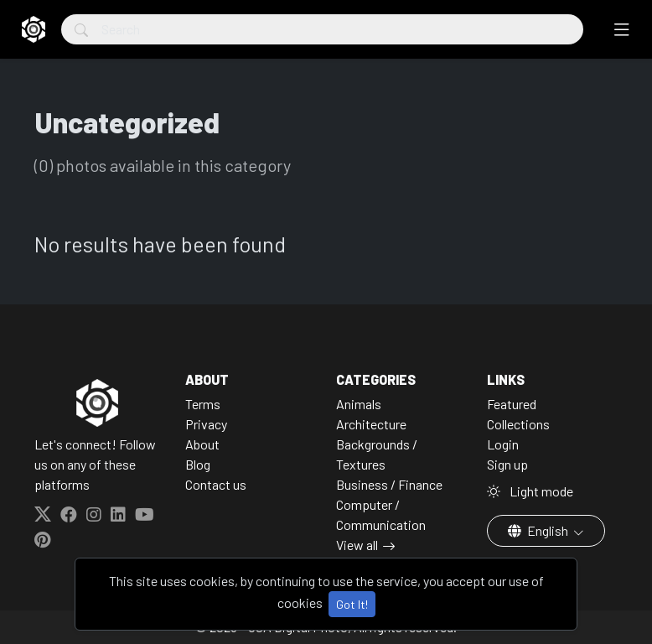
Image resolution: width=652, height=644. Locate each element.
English (539, 530)
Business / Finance (389, 484)
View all (357, 545)
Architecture (371, 424)
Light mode (530, 491)
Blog (198, 464)
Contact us (216, 484)
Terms (203, 404)
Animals (359, 404)
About (202, 444)
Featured (512, 404)
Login (503, 444)
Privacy (206, 424)
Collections (518, 424)
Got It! (352, 604)
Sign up (507, 464)
